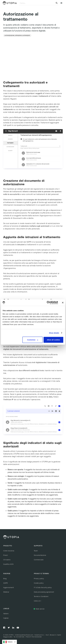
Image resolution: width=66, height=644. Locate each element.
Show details (54, 333)
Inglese (6, 618)
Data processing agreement (44, 592)
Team (36, 551)
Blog (5, 579)
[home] (10, 3)
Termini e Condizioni (41, 596)
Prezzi (5, 555)
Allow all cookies (53, 340)
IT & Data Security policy (43, 587)
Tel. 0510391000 (19, 637)
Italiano (6, 614)
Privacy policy (39, 579)
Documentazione (40, 555)
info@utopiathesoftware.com (24, 635)
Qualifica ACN (8, 564)
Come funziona (9, 551)
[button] (61, 3)
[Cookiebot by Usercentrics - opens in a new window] (48, 303)
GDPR (5, 583)
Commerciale (39, 560)
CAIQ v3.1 (38, 601)
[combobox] (10, 642)
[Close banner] (63, 303)
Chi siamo (7, 560)
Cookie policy (39, 583)
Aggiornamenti (8, 587)
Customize (33, 340)
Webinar (6, 592)
